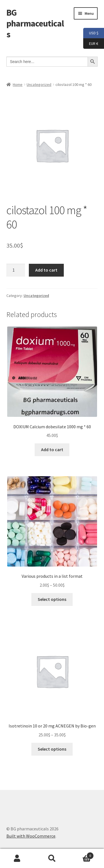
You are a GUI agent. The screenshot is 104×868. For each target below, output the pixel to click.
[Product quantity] (16, 270)
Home (18, 84)
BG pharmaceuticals (35, 23)
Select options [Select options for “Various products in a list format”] (52, 599)
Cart (82, 854)
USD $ (91, 33)
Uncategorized (39, 84)
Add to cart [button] (52, 449)
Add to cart (46, 270)
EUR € (91, 44)
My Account (17, 859)
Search (52, 859)
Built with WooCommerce (31, 836)
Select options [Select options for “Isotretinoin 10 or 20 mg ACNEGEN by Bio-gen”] (52, 749)
